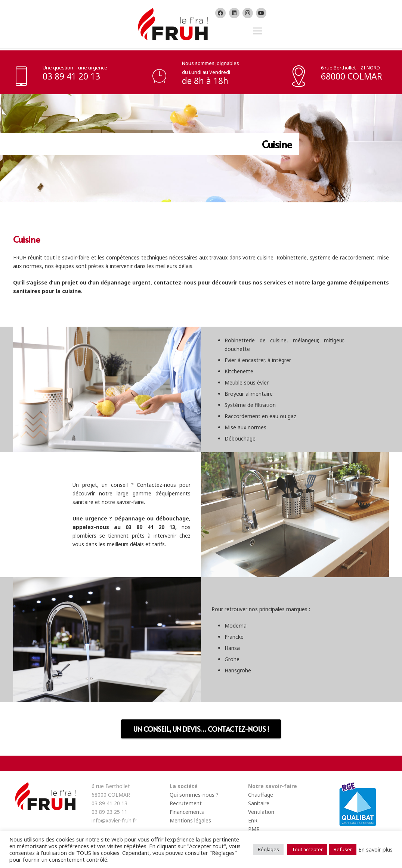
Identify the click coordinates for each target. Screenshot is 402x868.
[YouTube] (261, 13)
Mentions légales (190, 820)
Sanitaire (259, 803)
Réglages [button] (268, 849)
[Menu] (256, 31)
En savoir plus (375, 849)
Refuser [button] (343, 849)
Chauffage (261, 795)
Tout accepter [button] (307, 849)
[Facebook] (220, 13)
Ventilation (261, 812)
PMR (254, 829)
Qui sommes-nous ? (194, 795)
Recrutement (186, 803)
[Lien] (172, 24)
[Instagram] (248, 13)
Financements (187, 812)
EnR (253, 820)
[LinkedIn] (234, 13)
